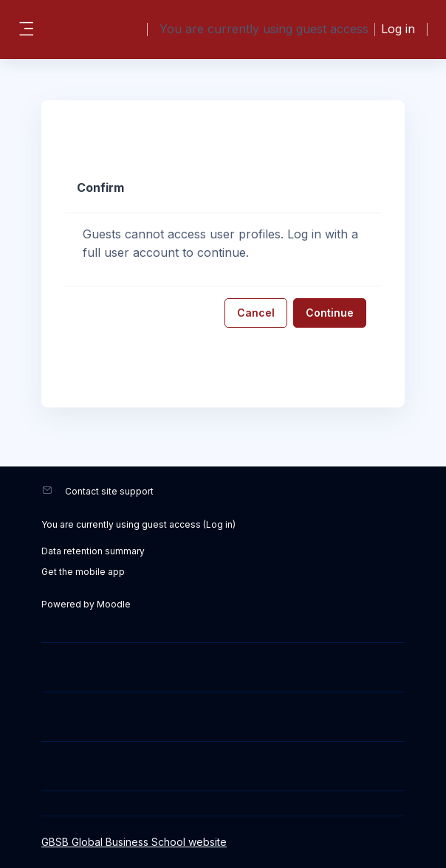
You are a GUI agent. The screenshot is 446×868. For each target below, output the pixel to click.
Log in (398, 29)
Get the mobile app (83, 572)
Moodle (114, 604)
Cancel (256, 313)
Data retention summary (93, 551)
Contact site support (109, 491)
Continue (330, 313)
